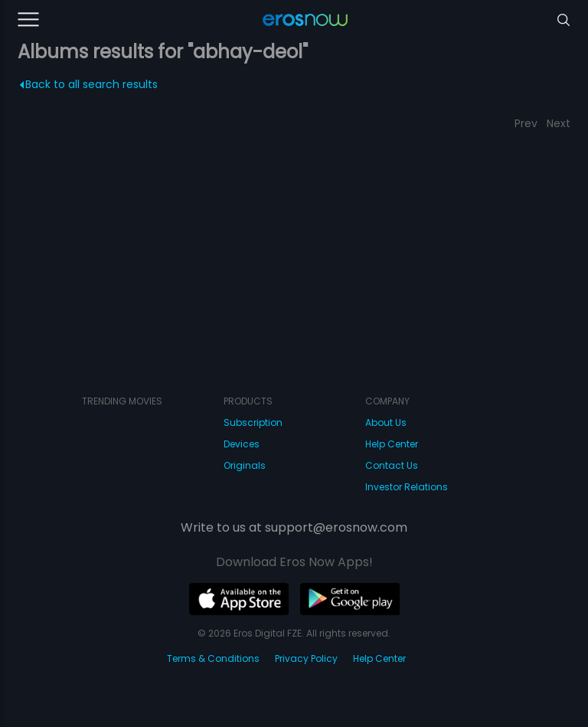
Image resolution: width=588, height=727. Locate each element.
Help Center (392, 444)
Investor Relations (407, 487)
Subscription (253, 422)
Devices (242, 444)
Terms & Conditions (213, 658)
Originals (245, 465)
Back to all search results (88, 84)
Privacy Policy (306, 658)
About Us (386, 422)
